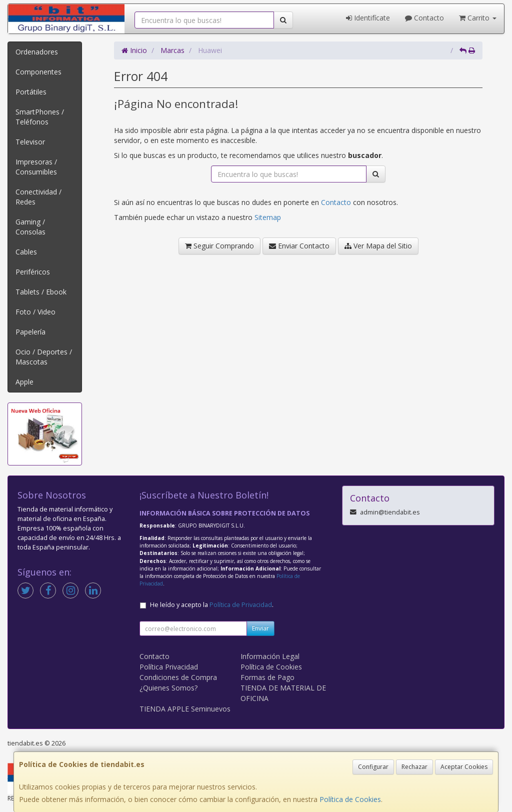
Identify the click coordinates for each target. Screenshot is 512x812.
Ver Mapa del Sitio (378, 246)
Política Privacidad (169, 667)
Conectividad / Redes (38, 197)
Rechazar (414, 767)
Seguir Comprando (219, 246)
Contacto (424, 18)
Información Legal (270, 656)
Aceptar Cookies (464, 767)
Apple (24, 382)
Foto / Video (35, 312)
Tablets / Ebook (41, 292)
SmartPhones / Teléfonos (40, 117)
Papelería (30, 332)
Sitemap (268, 217)
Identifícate (368, 18)
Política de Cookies (350, 799)
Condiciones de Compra (178, 677)
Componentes (38, 72)
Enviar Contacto (299, 246)
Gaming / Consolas (30, 227)
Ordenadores (37, 52)
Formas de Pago (267, 677)
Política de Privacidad (241, 605)
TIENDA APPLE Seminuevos (185, 709)
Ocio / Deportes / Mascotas (44, 357)
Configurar (373, 767)
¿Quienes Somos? (168, 688)
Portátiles (31, 92)
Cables (26, 252)
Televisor (30, 142)
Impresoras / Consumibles (36, 167)
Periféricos (33, 272)
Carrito (478, 18)
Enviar (260, 628)
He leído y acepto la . (212, 605)
